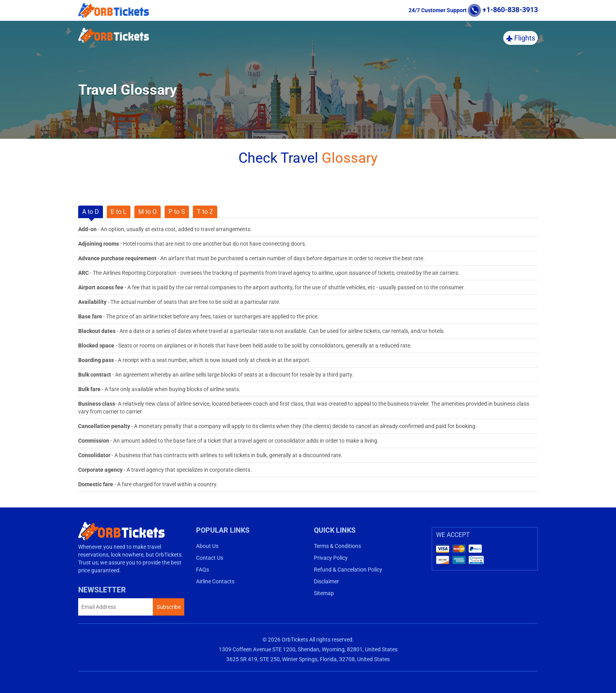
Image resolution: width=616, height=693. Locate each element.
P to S (177, 212)
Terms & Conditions (337, 546)
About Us (207, 546)
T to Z (205, 212)
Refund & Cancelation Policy (348, 570)
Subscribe (169, 607)
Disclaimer (326, 581)
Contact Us (210, 558)
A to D (91, 212)
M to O (148, 212)
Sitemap (324, 593)
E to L (119, 212)
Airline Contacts (215, 581)
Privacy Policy (331, 558)
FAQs (203, 570)
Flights (521, 38)
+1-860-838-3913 (503, 10)
